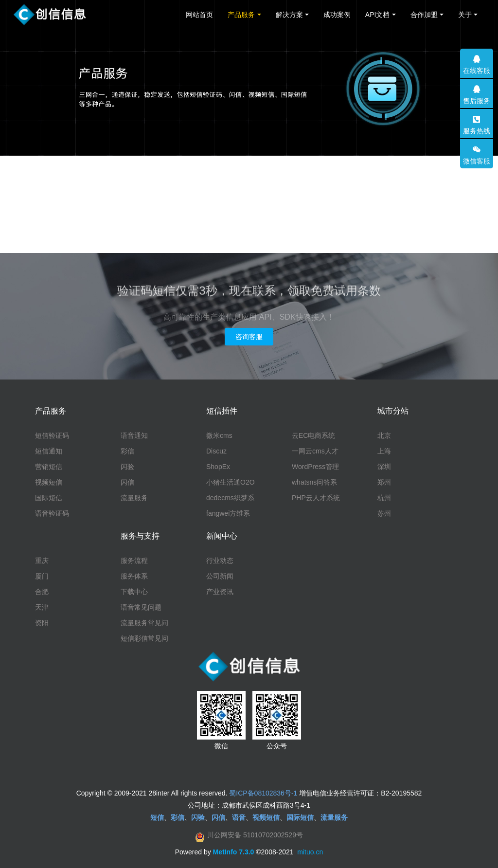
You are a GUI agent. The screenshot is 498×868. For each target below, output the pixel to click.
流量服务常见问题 (144, 623)
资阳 (42, 623)
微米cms (219, 435)
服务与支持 (140, 536)
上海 (384, 451)
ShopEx (218, 467)
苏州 (384, 513)
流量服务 (134, 498)
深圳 (384, 467)
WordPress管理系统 (315, 467)
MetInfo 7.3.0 (234, 852)
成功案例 (337, 15)
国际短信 (49, 498)
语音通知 (134, 435)
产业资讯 (220, 592)
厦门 (42, 576)
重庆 (42, 561)
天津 (42, 607)
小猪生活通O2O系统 (231, 483)
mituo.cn (310, 852)
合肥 (42, 592)
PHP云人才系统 (316, 498)
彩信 (127, 451)
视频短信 (49, 482)
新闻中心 (222, 536)
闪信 (127, 482)
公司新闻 (220, 576)
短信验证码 (52, 435)
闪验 (127, 467)
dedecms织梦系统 (230, 498)
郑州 (384, 482)
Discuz (216, 451)
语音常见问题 (141, 607)
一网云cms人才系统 (315, 452)
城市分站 (393, 411)
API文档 (378, 15)
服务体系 (134, 576)
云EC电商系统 (313, 435)
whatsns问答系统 (314, 483)
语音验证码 (52, 513)
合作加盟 (424, 15)
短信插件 (222, 411)
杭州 (384, 498)
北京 (384, 435)
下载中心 (134, 592)
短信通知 (49, 451)
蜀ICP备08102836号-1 (263, 793)
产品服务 (241, 15)
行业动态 (220, 561)
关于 (465, 15)
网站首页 (199, 15)
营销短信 (49, 467)
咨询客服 (249, 337)
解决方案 (289, 15)
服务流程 (134, 561)
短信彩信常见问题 (144, 639)
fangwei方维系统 (228, 514)
